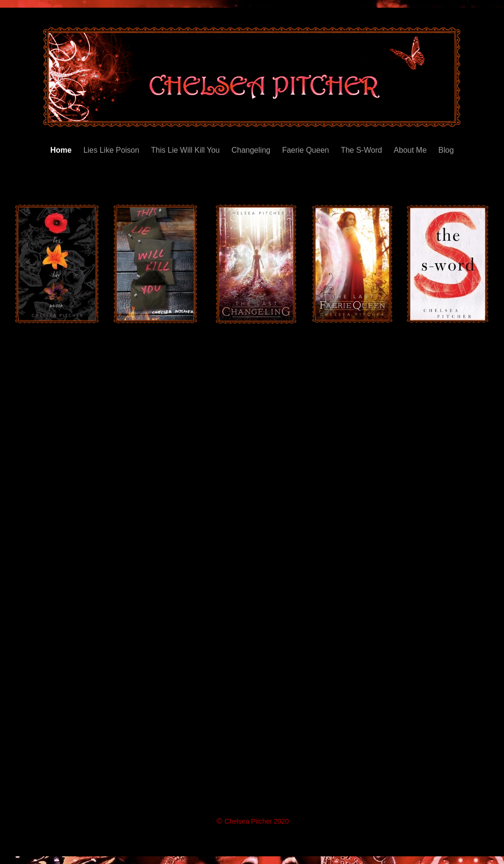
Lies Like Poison (113, 150)
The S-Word (362, 150)
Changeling (252, 150)
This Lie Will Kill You (187, 150)
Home (62, 150)
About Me (411, 150)
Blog (446, 150)
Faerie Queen (307, 150)
